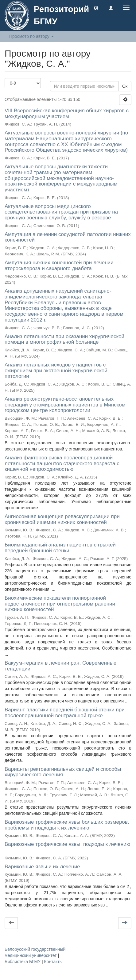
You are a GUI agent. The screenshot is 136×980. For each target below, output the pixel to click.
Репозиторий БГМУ (61, 15)
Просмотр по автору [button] (31, 36)
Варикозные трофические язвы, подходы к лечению (67, 844)
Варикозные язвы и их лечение (42, 867)
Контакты (53, 962)
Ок (125, 86)
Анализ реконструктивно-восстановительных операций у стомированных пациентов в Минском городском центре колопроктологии (65, 405)
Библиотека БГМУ (23, 962)
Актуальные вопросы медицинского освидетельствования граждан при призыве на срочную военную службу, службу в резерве (61, 212)
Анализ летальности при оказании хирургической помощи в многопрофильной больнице (64, 339)
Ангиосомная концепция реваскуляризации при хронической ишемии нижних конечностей (62, 519)
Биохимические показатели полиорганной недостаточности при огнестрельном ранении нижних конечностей (60, 604)
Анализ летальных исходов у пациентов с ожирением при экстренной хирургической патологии (56, 370)
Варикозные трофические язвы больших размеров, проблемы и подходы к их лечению (67, 825)
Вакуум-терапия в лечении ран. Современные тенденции (60, 666)
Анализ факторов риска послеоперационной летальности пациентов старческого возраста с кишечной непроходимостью (62, 463)
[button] (96, 8)
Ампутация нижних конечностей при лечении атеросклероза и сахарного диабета (59, 266)
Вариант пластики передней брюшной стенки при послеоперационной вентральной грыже (65, 713)
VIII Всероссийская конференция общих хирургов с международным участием (67, 114)
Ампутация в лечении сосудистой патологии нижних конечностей (68, 237)
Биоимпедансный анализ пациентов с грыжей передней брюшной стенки (60, 548)
